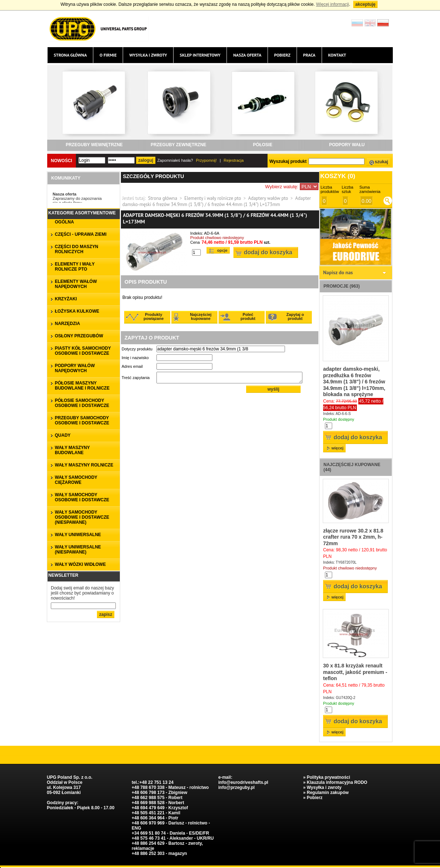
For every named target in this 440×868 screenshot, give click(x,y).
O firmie (108, 55)
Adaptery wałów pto (268, 198)
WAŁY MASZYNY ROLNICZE (84, 465)
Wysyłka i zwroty (148, 55)
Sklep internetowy (200, 55)
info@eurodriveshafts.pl (243, 782)
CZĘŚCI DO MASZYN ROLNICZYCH (76, 249)
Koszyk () (338, 176)
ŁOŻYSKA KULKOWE (77, 311)
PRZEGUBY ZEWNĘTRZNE (178, 145)
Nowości (62, 161)
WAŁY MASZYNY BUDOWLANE (72, 450)
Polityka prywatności (328, 777)
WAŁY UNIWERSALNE (78, 535)
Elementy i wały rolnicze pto (213, 198)
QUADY (63, 435)
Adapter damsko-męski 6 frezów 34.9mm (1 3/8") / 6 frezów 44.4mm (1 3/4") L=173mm (217, 201)
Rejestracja (234, 160)
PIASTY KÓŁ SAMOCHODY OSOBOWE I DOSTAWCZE (83, 351)
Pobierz (282, 55)
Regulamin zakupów (328, 793)
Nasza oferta (247, 55)
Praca (309, 55)
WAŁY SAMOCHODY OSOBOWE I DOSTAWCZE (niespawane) (82, 517)
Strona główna (70, 55)
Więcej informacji (332, 4)
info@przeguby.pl (236, 787)
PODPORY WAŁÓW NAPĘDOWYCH (75, 368)
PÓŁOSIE (263, 145)
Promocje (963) (342, 286)
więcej (337, 448)
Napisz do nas (338, 272)
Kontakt (337, 55)
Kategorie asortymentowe (82, 213)
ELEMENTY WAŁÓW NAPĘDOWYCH (76, 284)
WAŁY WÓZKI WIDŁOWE (80, 564)
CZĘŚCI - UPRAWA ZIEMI (81, 234)
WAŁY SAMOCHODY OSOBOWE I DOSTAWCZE (82, 497)
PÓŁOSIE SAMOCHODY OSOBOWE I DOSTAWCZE (82, 403)
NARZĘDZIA (67, 324)
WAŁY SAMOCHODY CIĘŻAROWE (76, 480)
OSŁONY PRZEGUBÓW (79, 336)
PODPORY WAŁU (347, 145)
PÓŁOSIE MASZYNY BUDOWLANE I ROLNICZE (82, 386)
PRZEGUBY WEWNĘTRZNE (94, 145)
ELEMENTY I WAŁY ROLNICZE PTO (75, 267)
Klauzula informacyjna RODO (337, 782)
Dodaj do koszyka (268, 252)
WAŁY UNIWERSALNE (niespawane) (78, 550)
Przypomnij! (206, 160)
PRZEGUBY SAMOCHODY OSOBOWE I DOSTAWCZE (82, 420)
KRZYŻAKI (66, 299)
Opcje (222, 250)
